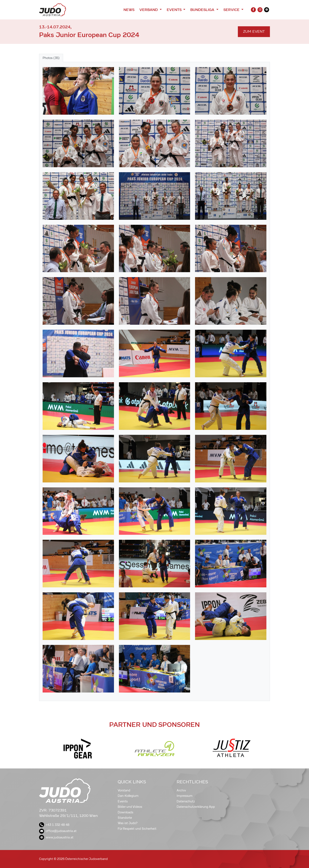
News (129, 10)
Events (123, 801)
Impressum (185, 796)
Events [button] (175, 10)
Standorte (125, 818)
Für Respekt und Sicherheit (137, 829)
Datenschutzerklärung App (196, 807)
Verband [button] (149, 10)
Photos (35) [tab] (51, 58)
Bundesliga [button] (203, 10)
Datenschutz (186, 801)
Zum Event (254, 32)
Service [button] (232, 10)
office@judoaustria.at (58, 831)
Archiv (181, 790)
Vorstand (124, 790)
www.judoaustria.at (56, 837)
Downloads (125, 812)
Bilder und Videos (130, 807)
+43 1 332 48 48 (54, 825)
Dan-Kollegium (128, 796)
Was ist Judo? (128, 823)
